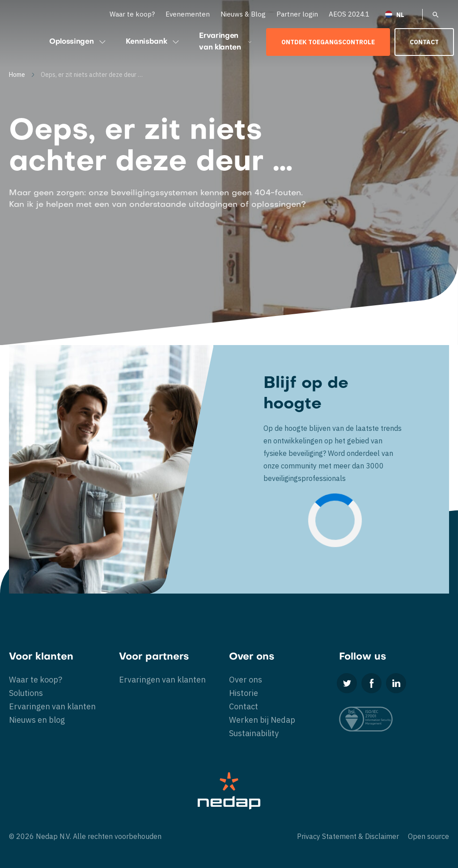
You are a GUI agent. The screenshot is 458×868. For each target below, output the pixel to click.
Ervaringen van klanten (226, 42)
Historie (244, 693)
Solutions (26, 693)
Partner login (297, 14)
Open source (428, 836)
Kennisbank (153, 42)
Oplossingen (78, 42)
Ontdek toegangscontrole (328, 42)
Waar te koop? (132, 14)
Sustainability (254, 733)
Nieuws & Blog (243, 14)
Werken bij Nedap (262, 720)
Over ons (246, 680)
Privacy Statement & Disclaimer (348, 836)
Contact (424, 42)
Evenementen (188, 14)
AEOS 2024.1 (349, 14)
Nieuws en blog (37, 720)
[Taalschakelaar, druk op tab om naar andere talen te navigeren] (400, 14)
